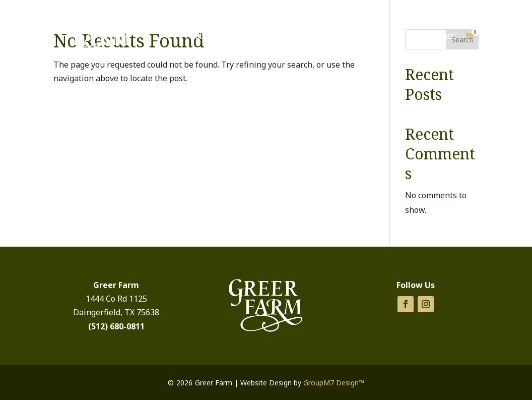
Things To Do (347, 36)
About (401, 36)
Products (283, 36)
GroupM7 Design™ (334, 383)
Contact (440, 36)
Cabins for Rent (219, 36)
